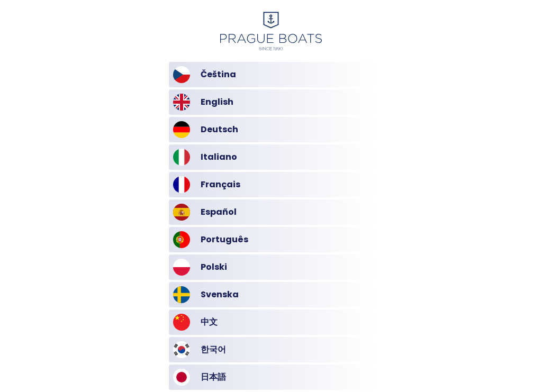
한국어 (200, 350)
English (203, 102)
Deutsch (206, 130)
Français (207, 185)
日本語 (200, 377)
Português (211, 240)
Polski (200, 267)
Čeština (205, 75)
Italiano (205, 157)
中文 (195, 322)
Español (205, 212)
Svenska (206, 295)
